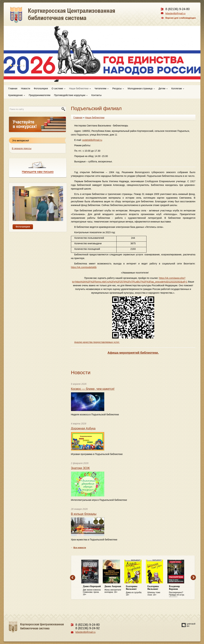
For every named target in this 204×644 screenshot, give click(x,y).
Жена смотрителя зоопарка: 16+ (114, 589)
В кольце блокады (84, 514)
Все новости (80, 548)
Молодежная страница (141, 88)
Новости (26, 88)
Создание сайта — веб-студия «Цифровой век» (189, 625)
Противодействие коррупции (71, 95)
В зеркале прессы (22, 148)
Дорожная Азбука (83, 428)
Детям (163, 88)
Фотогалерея (41, 88)
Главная (13, 88)
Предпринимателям (40, 95)
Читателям (102, 88)
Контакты (96, 95)
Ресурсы (118, 88)
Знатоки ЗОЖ (80, 468)
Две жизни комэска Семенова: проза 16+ (92, 590)
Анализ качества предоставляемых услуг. (97, 342)
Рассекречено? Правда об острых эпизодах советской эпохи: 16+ (178, 591)
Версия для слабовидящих (181, 18)
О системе (59, 88)
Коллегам (178, 88)
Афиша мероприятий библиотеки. (133, 353)
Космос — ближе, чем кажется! (93, 389)
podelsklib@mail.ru (92, 140)
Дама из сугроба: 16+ (135, 591)
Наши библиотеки (80, 88)
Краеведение (17, 95)
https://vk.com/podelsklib (84, 267)
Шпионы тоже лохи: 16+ (157, 591)
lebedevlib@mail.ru (175, 13)
